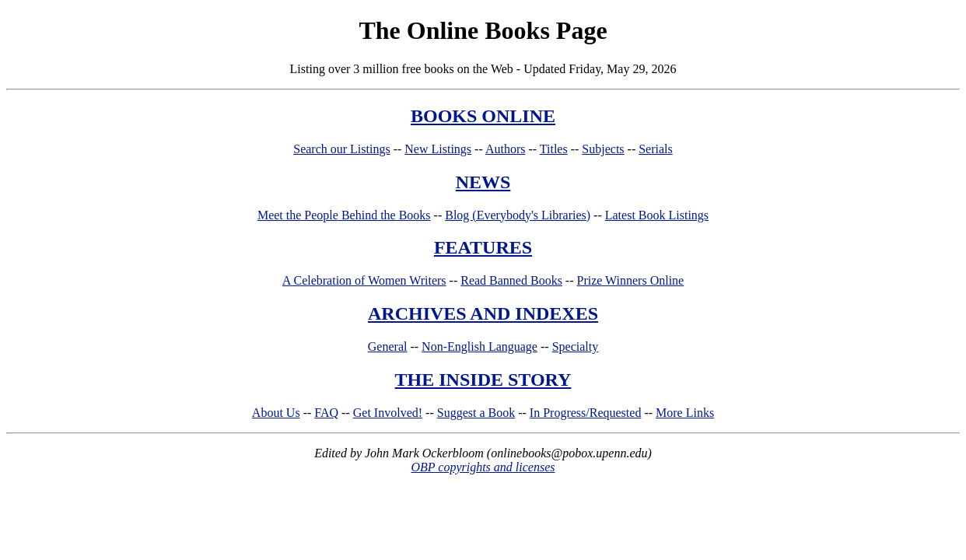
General (388, 346)
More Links (685, 413)
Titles (554, 149)
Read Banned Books (511, 280)
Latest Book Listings (657, 215)
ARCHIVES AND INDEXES (483, 313)
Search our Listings (341, 149)
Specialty (576, 346)
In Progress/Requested (586, 413)
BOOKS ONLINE (483, 116)
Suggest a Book (476, 413)
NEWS (483, 182)
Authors (506, 149)
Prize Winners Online (631, 280)
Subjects (603, 149)
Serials (656, 149)
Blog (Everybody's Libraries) (518, 215)
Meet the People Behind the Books (344, 215)
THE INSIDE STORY (483, 380)
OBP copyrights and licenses (483, 467)
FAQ (326, 413)
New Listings (438, 149)
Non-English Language (479, 346)
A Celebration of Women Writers (364, 280)
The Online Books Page (483, 30)
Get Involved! (388, 413)
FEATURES (483, 247)
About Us (276, 413)
